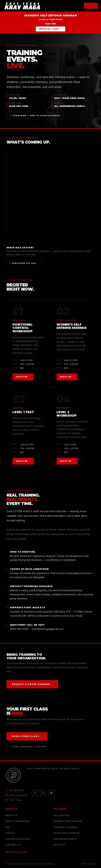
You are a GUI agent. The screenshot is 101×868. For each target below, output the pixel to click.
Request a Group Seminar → (32, 684)
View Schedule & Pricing (29, 747)
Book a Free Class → (27, 736)
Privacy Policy (89, 864)
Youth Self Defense (67, 833)
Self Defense (62, 815)
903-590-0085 (17, 790)
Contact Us (13, 845)
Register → (23, 377)
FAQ (7, 827)
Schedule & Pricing (18, 839)
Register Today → (50, 29)
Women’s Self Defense (68, 821)
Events (10, 833)
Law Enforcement (65, 839)
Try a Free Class (16, 852)
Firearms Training (66, 827)
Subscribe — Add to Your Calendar (35, 116)
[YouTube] (51, 793)
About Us (11, 815)
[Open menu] (91, 6)
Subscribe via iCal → (24, 263)
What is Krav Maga (17, 821)
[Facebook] (35, 793)
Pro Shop (60, 845)
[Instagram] (43, 793)
